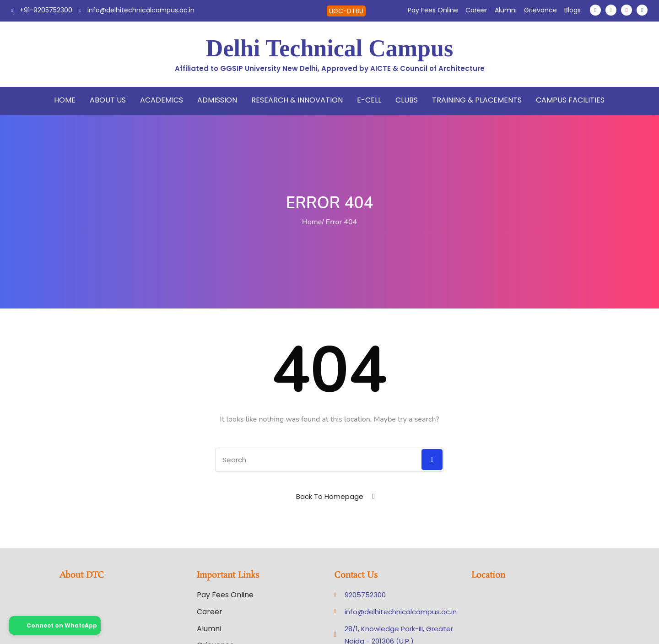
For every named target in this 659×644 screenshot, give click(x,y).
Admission (217, 100)
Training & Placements (477, 100)
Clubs (407, 100)
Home (65, 100)
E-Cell (369, 100)
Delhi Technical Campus (329, 48)
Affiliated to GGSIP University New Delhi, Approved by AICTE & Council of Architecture (330, 68)
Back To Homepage (330, 496)
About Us (108, 100)
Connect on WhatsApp (55, 625)
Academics (162, 100)
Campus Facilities (570, 100)
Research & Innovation (297, 100)
